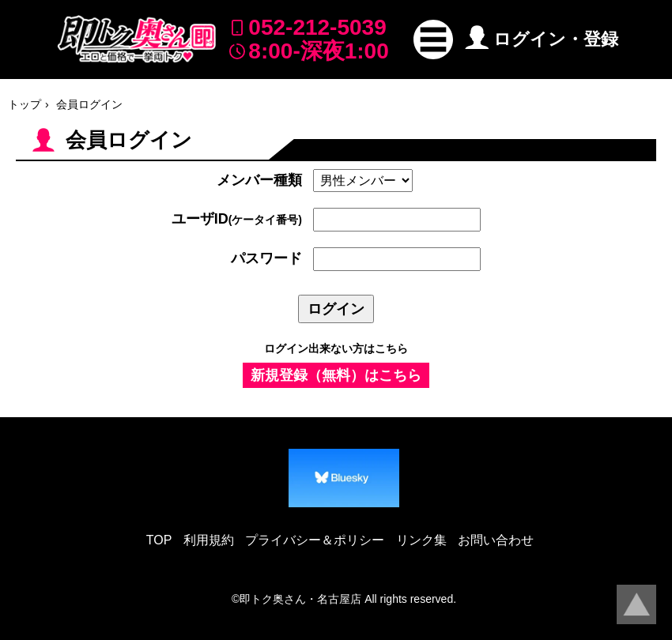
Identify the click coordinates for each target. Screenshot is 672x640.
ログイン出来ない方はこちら (336, 348)
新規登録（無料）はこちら (336, 375)
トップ (25, 104)
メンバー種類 (259, 180)
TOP (159, 540)
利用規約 (209, 540)
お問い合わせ (496, 540)
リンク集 (421, 540)
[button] (433, 40)
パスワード (266, 258)
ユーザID (237, 219)
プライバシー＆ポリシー (315, 540)
